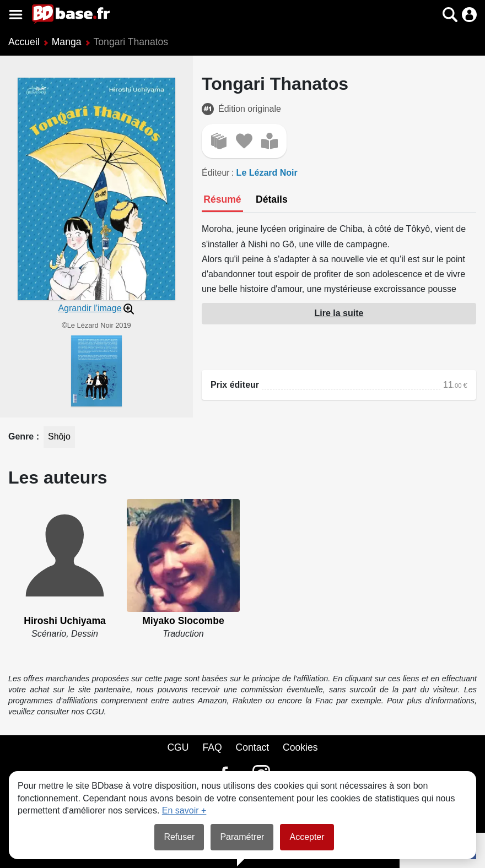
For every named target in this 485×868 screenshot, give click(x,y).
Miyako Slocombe (183, 621)
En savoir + (184, 810)
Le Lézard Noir (267, 173)
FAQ (212, 747)
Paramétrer (242, 837)
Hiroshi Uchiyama (65, 621)
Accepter (307, 837)
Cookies (300, 747)
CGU (178, 747)
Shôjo (59, 436)
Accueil (24, 42)
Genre (22, 436)
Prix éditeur (235, 385)
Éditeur (216, 173)
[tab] (222, 200)
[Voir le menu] (16, 15)
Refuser (179, 837)
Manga (67, 42)
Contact (252, 747)
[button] (450, 15)
